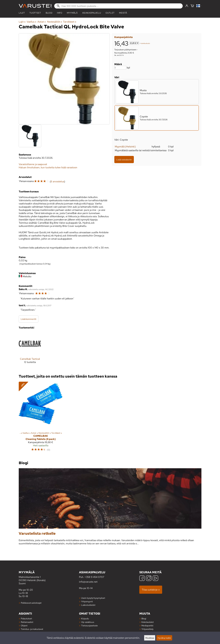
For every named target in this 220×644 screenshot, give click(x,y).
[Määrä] (120, 68)
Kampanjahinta (123, 37)
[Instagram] (149, 579)
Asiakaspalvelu (92, 13)
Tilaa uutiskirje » (151, 590)
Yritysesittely (147, 629)
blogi (49, 13)
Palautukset (26, 618)
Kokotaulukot (148, 622)
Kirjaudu (85, 618)
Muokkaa (150, 638)
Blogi (144, 618)
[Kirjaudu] (187, 6)
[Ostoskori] (192, 6)
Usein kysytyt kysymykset (93, 598)
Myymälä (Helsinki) (125, 147)
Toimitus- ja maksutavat (32, 629)
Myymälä (72, 13)
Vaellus (32, 22)
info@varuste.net (88, 582)
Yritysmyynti (87, 601)
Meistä (123, 13)
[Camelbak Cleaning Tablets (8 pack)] (41, 418)
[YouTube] (155, 579)
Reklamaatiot (27, 622)
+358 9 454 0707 (94, 577)
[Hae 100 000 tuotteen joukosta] (118, 6)
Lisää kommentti (28, 319)
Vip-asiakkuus (88, 622)
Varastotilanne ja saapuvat (33, 164)
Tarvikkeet (70, 22)
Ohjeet (24, 625)
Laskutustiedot (88, 605)
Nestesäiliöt (55, 22)
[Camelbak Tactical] (30, 350)
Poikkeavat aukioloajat (31, 603)
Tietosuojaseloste (89, 625)
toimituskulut (145, 43)
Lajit (22, 13)
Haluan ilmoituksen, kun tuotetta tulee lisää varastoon (48, 167)
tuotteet (35, 13)
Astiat (42, 22)
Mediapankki (147, 625)
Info (60, 13)
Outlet (110, 13)
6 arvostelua (57, 181)
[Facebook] (142, 579)
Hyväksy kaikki (164, 638)
